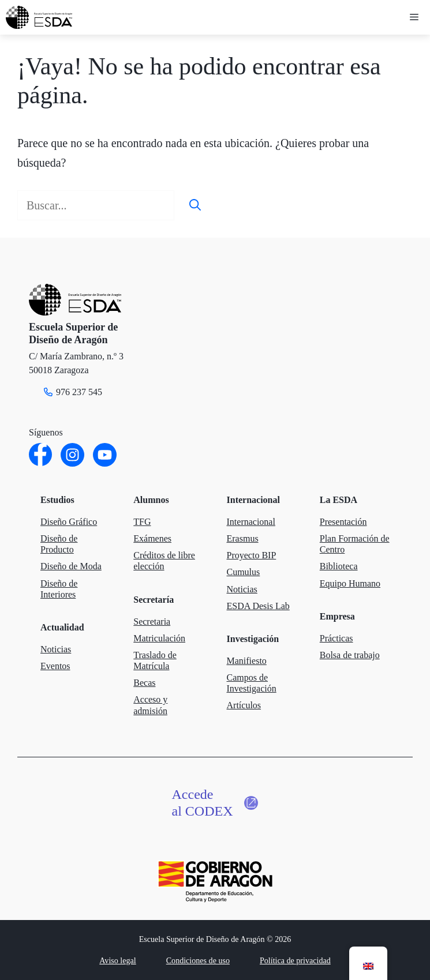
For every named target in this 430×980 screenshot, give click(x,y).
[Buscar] (195, 205)
